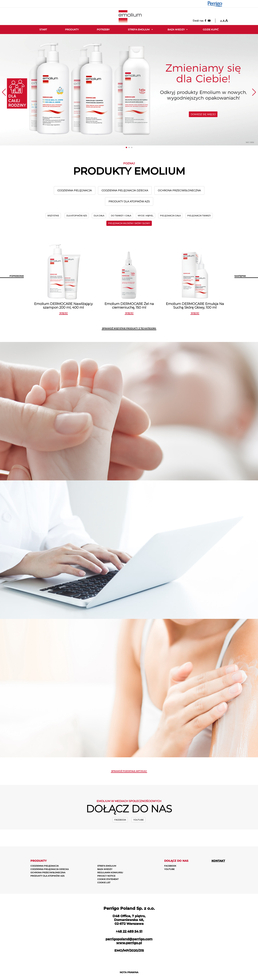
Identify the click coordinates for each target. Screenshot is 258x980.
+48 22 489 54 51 (129, 931)
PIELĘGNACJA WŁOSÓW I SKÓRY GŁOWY (129, 223)
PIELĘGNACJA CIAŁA (170, 216)
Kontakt (218, 861)
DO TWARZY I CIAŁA (121, 216)
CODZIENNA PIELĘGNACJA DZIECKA (125, 190)
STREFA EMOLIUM (107, 866)
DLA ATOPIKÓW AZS (77, 216)
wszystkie (53, 216)
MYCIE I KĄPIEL (146, 216)
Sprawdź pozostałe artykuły (129, 771)
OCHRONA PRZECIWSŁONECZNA (179, 190)
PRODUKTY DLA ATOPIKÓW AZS (129, 201)
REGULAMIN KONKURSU (110, 872)
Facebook (120, 820)
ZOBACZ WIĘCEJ (145, 569)
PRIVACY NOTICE (106, 876)
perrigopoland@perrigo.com (129, 939)
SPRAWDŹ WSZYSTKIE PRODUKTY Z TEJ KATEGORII (129, 328)
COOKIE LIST (104, 883)
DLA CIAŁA (99, 216)
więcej (63, 313)
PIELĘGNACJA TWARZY (199, 216)
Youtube (138, 820)
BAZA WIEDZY (105, 869)
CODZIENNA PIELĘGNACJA (75, 190)
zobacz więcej (145, 424)
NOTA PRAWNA (129, 972)
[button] (126, 147)
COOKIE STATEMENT (108, 879)
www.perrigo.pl (129, 943)
